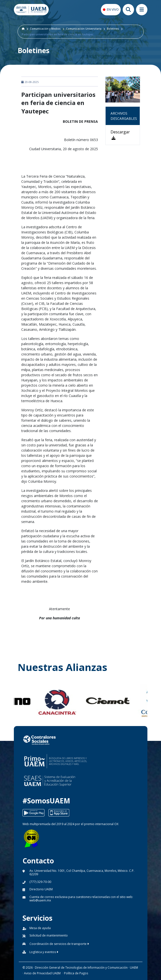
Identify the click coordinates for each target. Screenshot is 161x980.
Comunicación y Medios (45, 29)
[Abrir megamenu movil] (142, 10)
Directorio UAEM (41, 889)
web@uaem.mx (40, 900)
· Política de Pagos (75, 973)
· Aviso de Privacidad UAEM (42, 973)
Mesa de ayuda (40, 928)
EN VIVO (113, 9)
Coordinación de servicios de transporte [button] (59, 944)
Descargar (120, 135)
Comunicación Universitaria (84, 29)
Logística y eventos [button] (44, 952)
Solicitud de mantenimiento (49, 935)
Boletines (113, 29)
